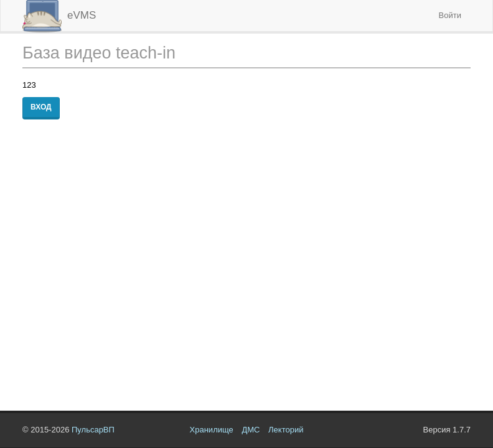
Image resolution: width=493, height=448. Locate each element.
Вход (41, 107)
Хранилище (212, 430)
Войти (450, 15)
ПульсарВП (93, 430)
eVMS (59, 16)
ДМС (251, 430)
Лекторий (286, 430)
